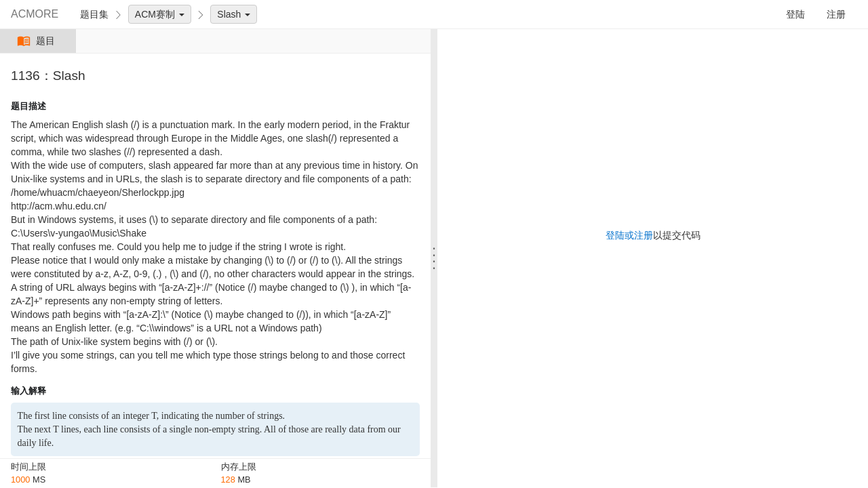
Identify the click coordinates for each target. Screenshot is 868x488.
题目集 (94, 14)
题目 (38, 41)
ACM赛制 (160, 14)
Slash (234, 14)
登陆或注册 (629, 235)
